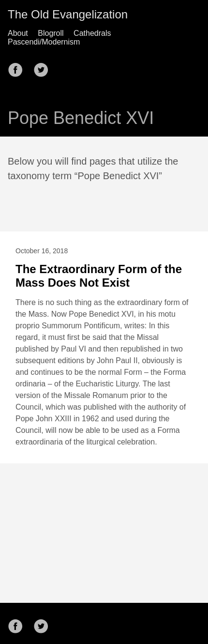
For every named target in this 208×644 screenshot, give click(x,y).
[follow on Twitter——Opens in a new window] (44, 67)
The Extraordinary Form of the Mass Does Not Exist (99, 276)
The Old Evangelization (68, 14)
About (18, 33)
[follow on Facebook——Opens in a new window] (18, 67)
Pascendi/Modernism (44, 42)
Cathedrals (92, 33)
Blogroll (51, 33)
